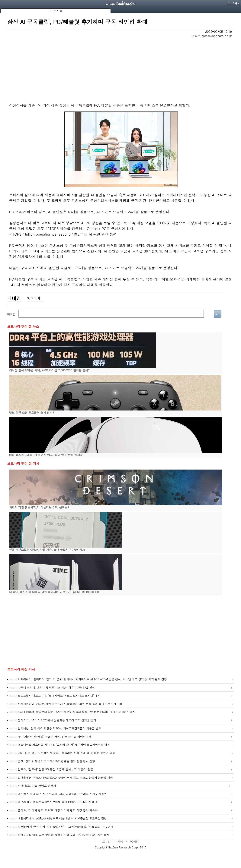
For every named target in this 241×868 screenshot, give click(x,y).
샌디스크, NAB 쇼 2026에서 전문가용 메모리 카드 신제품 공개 (52, 720)
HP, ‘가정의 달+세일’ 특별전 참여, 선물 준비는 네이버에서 (50, 737)
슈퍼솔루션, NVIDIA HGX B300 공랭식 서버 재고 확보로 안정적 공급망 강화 (60, 778)
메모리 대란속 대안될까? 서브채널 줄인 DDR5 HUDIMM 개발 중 (53, 802)
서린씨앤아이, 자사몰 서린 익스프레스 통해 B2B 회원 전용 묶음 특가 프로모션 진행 (65, 704)
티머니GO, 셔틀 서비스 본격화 (32, 786)
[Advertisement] (120, 66)
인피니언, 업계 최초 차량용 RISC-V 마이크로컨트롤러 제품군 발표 (55, 728)
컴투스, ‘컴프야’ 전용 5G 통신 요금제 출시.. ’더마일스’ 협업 (51, 769)
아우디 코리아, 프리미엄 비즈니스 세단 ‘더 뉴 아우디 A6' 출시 (52, 688)
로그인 (106, 841)
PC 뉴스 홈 (56, 11)
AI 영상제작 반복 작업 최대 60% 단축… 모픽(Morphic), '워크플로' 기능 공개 (61, 827)
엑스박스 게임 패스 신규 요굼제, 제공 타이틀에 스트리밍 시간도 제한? (57, 794)
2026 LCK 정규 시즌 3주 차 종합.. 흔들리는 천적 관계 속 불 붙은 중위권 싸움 (62, 753)
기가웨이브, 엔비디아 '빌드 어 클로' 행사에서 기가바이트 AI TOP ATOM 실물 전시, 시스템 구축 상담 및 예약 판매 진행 (88, 679)
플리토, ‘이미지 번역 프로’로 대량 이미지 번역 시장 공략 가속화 (53, 810)
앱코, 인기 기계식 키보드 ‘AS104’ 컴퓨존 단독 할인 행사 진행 (52, 761)
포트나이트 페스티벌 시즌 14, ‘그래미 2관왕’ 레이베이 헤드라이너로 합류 (59, 745)
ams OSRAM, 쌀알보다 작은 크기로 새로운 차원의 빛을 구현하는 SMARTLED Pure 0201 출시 (72, 712)
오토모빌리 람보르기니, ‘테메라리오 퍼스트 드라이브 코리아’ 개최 (54, 696)
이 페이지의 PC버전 (126, 841)
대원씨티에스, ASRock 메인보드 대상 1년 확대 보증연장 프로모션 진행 (58, 819)
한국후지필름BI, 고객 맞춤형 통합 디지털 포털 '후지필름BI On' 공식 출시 (59, 835)
